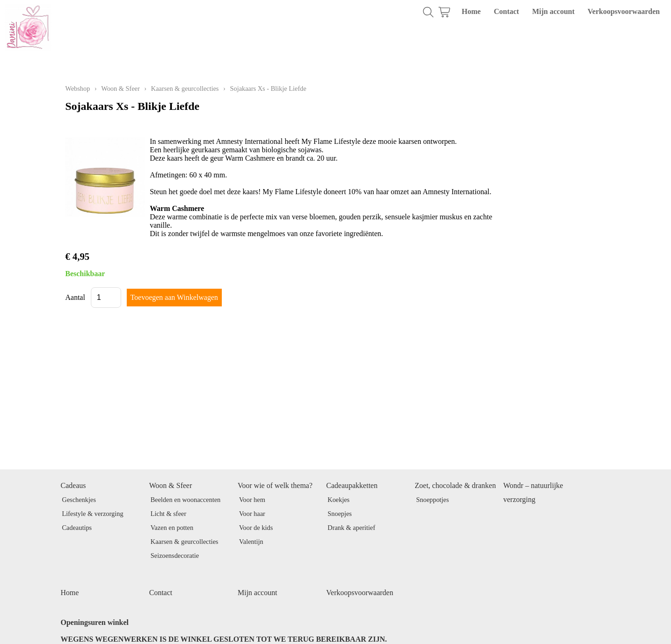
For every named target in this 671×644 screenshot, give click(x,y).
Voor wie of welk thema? (275, 485)
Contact (507, 11)
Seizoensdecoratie (175, 556)
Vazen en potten (172, 528)
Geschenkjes (79, 500)
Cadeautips (77, 528)
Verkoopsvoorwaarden (624, 11)
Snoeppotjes (432, 500)
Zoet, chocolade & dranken (455, 485)
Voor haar (252, 514)
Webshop (78, 88)
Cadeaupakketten (352, 485)
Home (471, 11)
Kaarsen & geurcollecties (185, 88)
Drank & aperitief (351, 528)
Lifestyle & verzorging (93, 514)
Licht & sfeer (168, 514)
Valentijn (251, 542)
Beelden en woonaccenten (185, 500)
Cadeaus (73, 485)
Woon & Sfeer (120, 88)
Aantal (75, 297)
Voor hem (252, 500)
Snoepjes (340, 514)
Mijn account (553, 11)
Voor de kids (256, 528)
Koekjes (339, 500)
